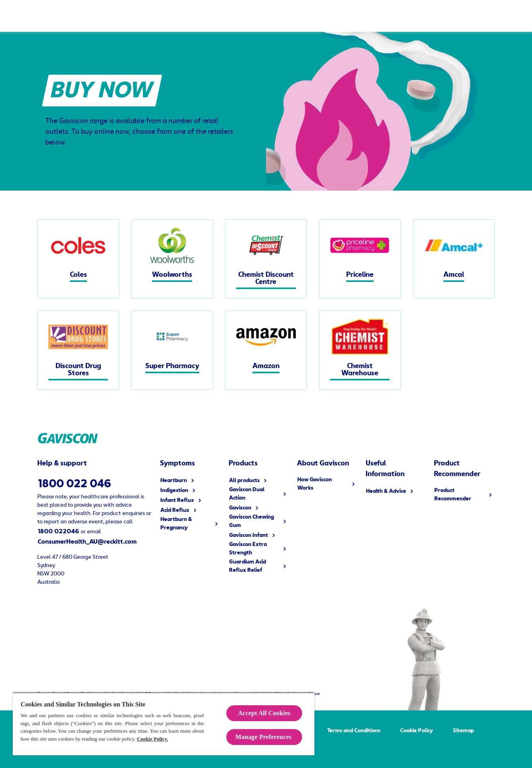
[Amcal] (454, 259)
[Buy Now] (477, 16)
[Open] (518, 16)
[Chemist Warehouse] (360, 350)
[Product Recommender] (412, 16)
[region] (164, 724)
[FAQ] (355, 16)
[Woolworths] (172, 259)
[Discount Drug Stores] (78, 350)
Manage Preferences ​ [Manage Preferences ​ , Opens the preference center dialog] (264, 737)
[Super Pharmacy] (172, 350)
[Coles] (78, 259)
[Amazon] (266, 350)
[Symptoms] (154, 16)
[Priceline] (360, 259)
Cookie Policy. (153, 739)
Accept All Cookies (264, 713)
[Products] (86, 16)
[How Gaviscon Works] (226, 16)
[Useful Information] (303, 16)
